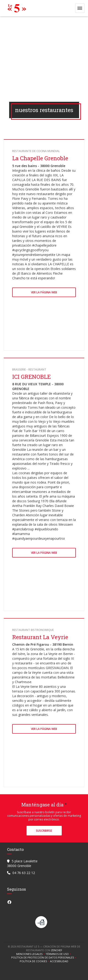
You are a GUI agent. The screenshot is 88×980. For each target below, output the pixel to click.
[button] (80, 8)
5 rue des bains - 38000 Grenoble (39, 166)
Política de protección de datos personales (44, 958)
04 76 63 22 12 (24, 873)
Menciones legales (31, 954)
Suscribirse (44, 831)
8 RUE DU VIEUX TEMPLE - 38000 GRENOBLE (38, 386)
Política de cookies (35, 961)
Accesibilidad (59, 961)
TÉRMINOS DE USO (59, 954)
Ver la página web (44, 292)
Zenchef (57, 950)
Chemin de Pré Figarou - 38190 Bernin (43, 644)
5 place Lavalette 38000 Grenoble (22, 863)
